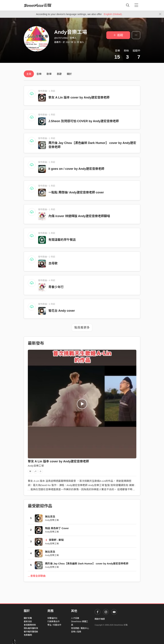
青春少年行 (56, 287)
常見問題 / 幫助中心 (80, 628)
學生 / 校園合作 (54, 625)
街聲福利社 (52, 618)
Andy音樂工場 (36, 466)
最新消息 (28, 622)
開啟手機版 (100, 619)
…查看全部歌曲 (37, 576)
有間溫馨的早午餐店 (62, 240)
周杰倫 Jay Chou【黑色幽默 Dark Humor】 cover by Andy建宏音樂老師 (87, 563)
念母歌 (53, 263)
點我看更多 (82, 328)
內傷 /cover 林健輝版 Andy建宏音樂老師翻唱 (79, 216)
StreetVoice (38, 5)
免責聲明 (28, 635)
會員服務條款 (30, 625)
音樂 (39, 74)
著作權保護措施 (31, 632)
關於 (69, 74)
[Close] (160, 14)
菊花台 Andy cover (62, 311)
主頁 (29, 74)
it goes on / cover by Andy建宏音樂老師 (76, 169)
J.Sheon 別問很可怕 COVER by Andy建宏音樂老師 (84, 121)
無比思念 (50, 517)
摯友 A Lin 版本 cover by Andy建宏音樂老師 (79, 97)
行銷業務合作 (53, 622)
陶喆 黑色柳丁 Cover (57, 528)
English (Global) (113, 14)
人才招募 (75, 618)
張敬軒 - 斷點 (54, 540)
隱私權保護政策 (31, 628)
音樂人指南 (76, 632)
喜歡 (59, 74)
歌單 (49, 74)
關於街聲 (28, 618)
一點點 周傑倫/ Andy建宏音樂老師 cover (76, 192)
